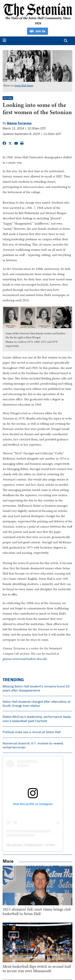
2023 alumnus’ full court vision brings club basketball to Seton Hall (37, 911)
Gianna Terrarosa (19, 123)
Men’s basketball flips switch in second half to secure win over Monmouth (37, 969)
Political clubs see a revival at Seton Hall (32, 732)
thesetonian (34, 845)
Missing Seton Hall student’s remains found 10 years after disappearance (36, 688)
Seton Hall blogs (24, 85)
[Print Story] (22, 143)
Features (8, 98)
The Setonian (14, 845)
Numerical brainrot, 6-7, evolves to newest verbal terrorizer (33, 745)
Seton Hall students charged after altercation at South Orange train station (36, 704)
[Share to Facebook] (4, 143)
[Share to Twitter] (10, 143)
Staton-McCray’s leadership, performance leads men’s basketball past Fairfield (37, 719)
